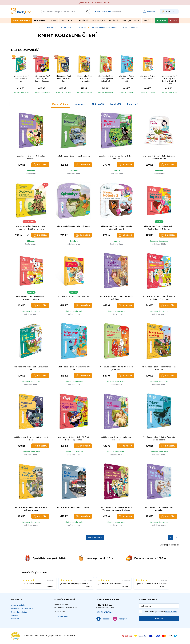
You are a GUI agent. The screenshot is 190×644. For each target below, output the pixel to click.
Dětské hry (82, 27)
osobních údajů (171, 612)
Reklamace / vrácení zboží (22, 608)
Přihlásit (159, 619)
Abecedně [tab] (132, 104)
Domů (40, 27)
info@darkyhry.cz (105, 612)
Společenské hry (67, 27)
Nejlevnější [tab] (98, 104)
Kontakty (15, 619)
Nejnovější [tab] (80, 104)
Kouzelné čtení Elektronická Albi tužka (105, 27)
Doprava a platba (18, 605)
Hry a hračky (52, 27)
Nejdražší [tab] (116, 104)
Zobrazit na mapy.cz (62, 616)
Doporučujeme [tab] (60, 104)
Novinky (162, 21)
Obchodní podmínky (19, 612)
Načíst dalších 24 (95, 538)
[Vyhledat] (88, 11)
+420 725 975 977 (103, 11)
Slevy (174, 21)
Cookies (14, 615)
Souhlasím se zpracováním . (161, 612)
